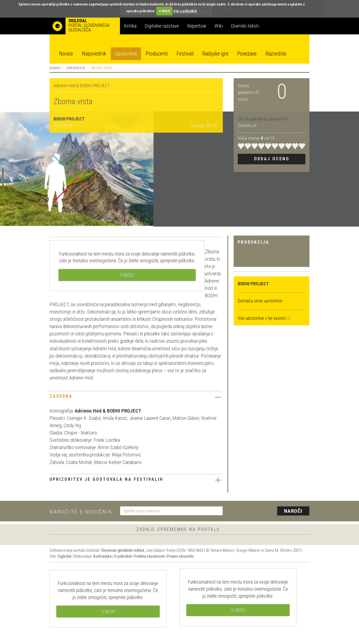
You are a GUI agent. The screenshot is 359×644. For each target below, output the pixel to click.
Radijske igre (215, 54)
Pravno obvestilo (180, 556)
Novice (66, 54)
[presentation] (269, 511)
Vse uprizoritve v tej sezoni (262, 318)
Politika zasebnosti (149, 556)
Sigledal (64, 556)
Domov (55, 68)
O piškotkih (123, 556)
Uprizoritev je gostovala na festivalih (136, 480)
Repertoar (197, 26)
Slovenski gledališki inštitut (123, 550)
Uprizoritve (126, 54)
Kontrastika (102, 556)
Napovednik (94, 54)
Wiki (219, 26)
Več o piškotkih (185, 11)
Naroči (293, 511)
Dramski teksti (245, 26)
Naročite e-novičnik (81, 512)
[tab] (136, 398)
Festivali (185, 54)
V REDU (164, 11)
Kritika (130, 26)
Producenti (157, 54)
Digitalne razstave (162, 26)
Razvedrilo (276, 54)
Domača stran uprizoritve (260, 301)
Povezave (247, 54)
